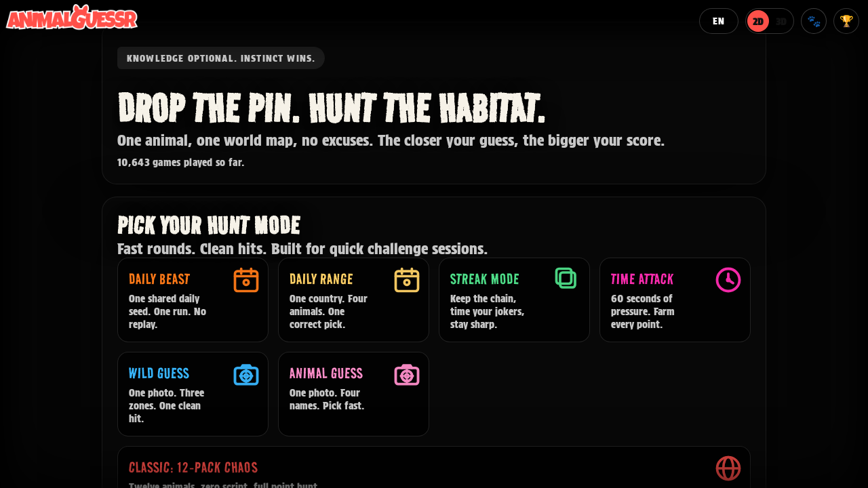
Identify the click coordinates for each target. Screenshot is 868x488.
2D (758, 21)
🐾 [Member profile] (814, 21)
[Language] (719, 21)
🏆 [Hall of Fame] (847, 21)
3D (781, 21)
